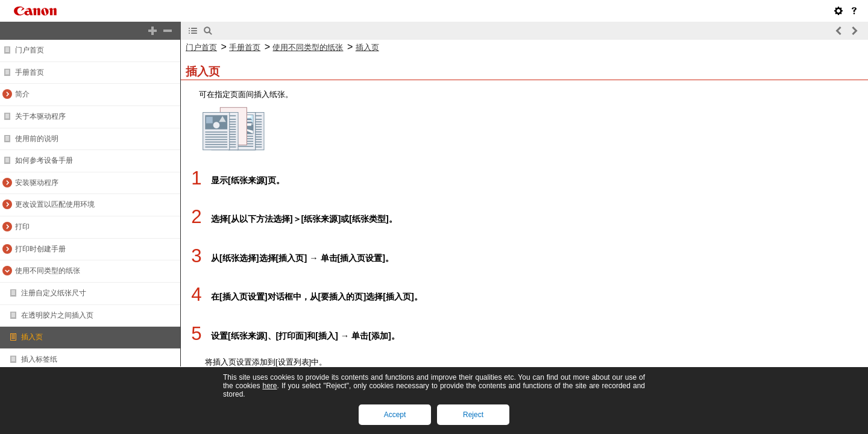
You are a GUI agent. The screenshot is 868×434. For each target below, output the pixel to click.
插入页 (32, 337)
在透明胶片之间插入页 (57, 315)
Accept (395, 415)
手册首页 (30, 72)
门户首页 (30, 50)
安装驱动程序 (37, 183)
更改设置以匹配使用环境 (55, 204)
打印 (22, 227)
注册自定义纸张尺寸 (54, 293)
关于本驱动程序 (40, 116)
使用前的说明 (37, 139)
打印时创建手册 (40, 249)
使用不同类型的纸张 (48, 271)
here (269, 386)
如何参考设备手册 (44, 160)
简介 (22, 94)
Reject (473, 415)
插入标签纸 (39, 359)
